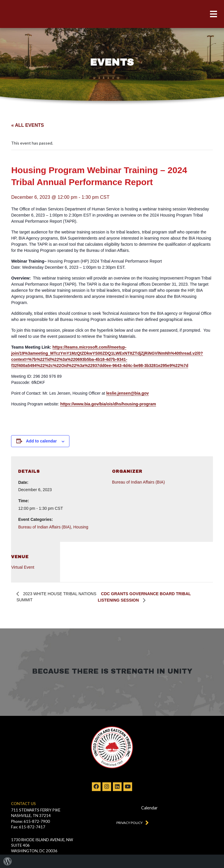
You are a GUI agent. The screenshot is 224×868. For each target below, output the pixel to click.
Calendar (149, 808)
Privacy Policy (131, 822)
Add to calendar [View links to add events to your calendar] (41, 441)
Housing (81, 527)
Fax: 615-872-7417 (28, 827)
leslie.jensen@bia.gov (127, 393)
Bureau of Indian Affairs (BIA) (44, 527)
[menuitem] (8, 861)
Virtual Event (23, 567)
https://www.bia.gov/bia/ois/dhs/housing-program (108, 404)
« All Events (27, 125)
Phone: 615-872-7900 (30, 821)
